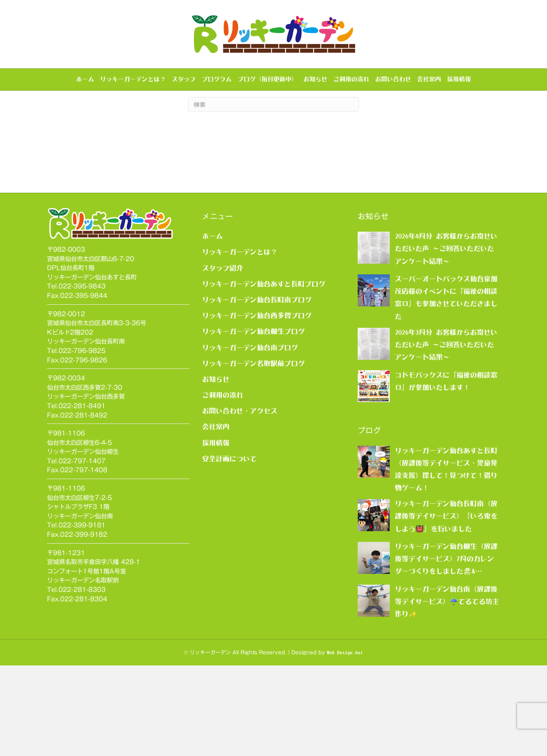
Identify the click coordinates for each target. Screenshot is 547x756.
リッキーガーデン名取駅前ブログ (253, 453)
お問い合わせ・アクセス (240, 501)
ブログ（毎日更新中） (268, 79)
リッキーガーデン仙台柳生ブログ (253, 422)
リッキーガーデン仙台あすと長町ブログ (264, 374)
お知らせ (315, 79)
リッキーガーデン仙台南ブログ (250, 438)
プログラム (217, 79)
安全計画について (229, 549)
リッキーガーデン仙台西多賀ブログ (257, 406)
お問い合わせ (393, 79)
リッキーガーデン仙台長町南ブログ (257, 390)
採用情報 (459, 79)
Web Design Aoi (345, 743)
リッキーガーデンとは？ (133, 79)
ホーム (85, 79)
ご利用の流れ (351, 79)
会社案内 (429, 79)
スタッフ (184, 79)
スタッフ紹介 (223, 358)
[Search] (273, 195)
